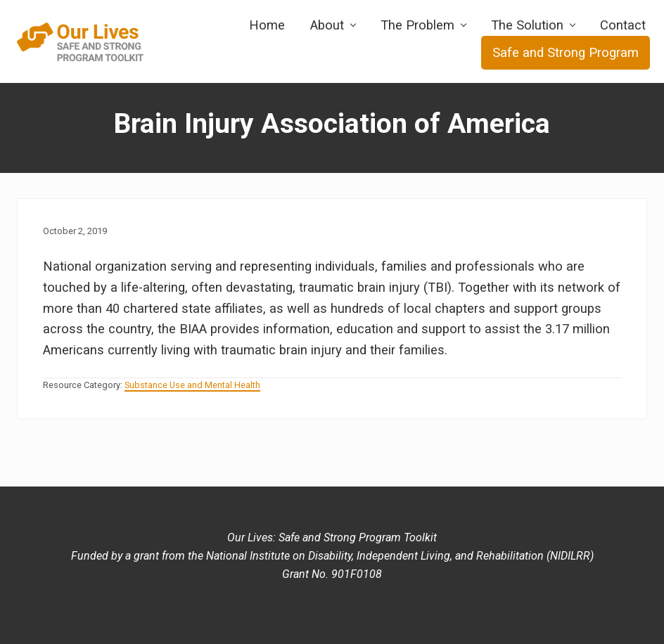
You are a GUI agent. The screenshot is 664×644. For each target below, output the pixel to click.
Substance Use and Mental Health (192, 385)
